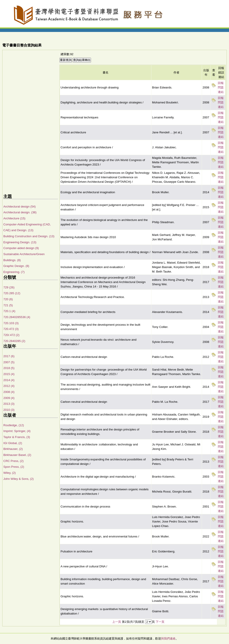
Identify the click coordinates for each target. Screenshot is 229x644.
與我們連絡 (168, 639)
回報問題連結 (221, 87)
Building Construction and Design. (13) (29, 236)
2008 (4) (9, 392)
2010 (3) (9, 410)
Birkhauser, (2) (13, 449)
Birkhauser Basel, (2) (17, 455)
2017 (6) (9, 356)
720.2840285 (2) (14, 341)
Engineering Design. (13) (20, 242)
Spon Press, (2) (14, 467)
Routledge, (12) (14, 425)
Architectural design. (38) (20, 212)
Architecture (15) (14, 218)
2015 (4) (9, 374)
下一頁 (160, 622)
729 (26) (9, 287)
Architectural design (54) (19, 207)
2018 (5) (9, 368)
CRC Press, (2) (13, 461)
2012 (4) (9, 386)
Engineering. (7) (14, 272)
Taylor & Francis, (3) (17, 437)
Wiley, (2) (10, 473)
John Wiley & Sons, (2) (19, 479)
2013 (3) (9, 404)
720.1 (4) (9, 311)
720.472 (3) (11, 329)
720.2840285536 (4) (17, 317)
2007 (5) (9, 362)
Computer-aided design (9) (21, 248)
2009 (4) (9, 398)
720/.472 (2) (11, 335)
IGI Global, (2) (13, 443)
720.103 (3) (11, 323)
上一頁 (117, 622)
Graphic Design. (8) (16, 266)
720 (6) (8, 299)
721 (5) (8, 305)
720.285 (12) (12, 293)
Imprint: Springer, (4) (17, 431)
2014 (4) (9, 380)
